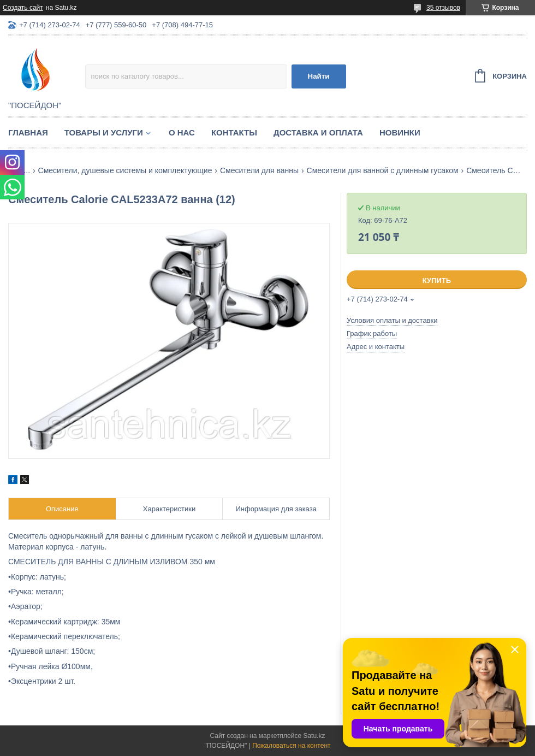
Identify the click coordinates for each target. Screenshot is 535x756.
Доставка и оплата (318, 132)
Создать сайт (23, 8)
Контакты (234, 132)
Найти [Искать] (319, 76)
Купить (437, 280)
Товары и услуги (104, 132)
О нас (182, 132)
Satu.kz (314, 736)
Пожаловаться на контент (291, 746)
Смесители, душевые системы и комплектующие (125, 170)
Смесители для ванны (259, 170)
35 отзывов (443, 8)
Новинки (400, 132)
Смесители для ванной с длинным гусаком (383, 170)
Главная (28, 132)
